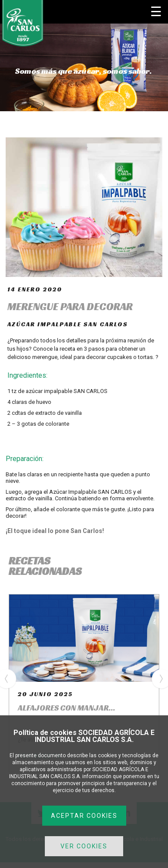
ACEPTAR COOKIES (84, 816)
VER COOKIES (84, 846)
